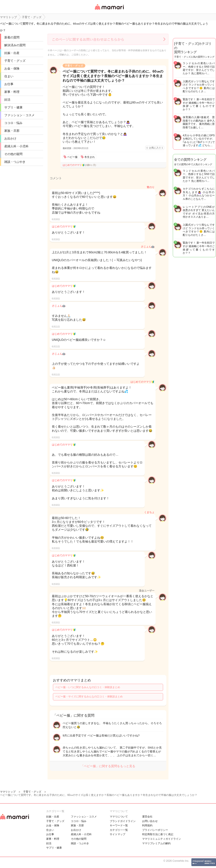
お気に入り (156, 148)
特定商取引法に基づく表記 (158, 834)
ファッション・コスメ (19, 115)
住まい (9, 76)
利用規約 (147, 825)
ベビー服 (72, 157)
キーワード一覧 (119, 825)
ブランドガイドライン (123, 821)
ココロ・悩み (13, 123)
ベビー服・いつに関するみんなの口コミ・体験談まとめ (88, 687)
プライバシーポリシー (155, 830)
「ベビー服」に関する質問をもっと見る (108, 766)
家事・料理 (12, 92)
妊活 (7, 100)
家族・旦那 (12, 131)
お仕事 (9, 84)
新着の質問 (12, 37)
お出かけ (10, 138)
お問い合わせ (150, 821)
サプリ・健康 (13, 107)
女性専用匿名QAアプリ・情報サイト (109, 10)
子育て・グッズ (15, 61)
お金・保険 (12, 68)
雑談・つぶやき (15, 162)
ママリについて (119, 817)
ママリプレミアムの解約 (156, 843)
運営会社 (147, 817)
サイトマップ (118, 834)
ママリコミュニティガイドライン (162, 839)
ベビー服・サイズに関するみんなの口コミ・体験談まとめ (89, 697)
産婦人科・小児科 (16, 146)
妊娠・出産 (12, 53)
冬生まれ (90, 157)
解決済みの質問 (15, 45)
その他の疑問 (13, 154)
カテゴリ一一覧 (119, 830)
